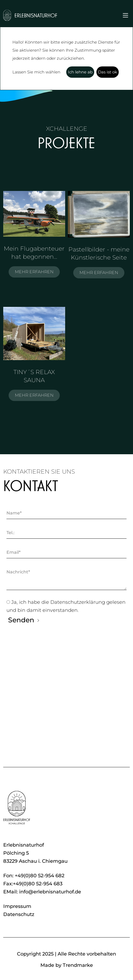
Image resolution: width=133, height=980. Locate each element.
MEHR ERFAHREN (34, 272)
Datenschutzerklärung (78, 602)
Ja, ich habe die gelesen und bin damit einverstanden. (66, 606)
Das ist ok (108, 72)
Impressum (17, 906)
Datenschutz (19, 914)
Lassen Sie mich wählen (36, 72)
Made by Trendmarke (67, 965)
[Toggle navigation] (125, 15)
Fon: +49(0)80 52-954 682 (34, 876)
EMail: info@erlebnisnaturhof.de (42, 892)
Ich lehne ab (80, 72)
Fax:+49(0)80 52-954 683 (33, 884)
